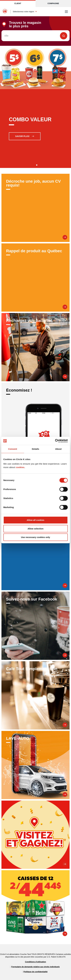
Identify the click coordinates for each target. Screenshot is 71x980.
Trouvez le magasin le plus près (25, 24)
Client (18, 3)
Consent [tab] (13, 449)
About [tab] (58, 449)
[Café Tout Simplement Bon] (35, 695)
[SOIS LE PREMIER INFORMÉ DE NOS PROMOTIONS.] (35, 556)
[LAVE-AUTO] (35, 765)
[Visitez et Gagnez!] (35, 835)
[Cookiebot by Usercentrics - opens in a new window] (55, 441)
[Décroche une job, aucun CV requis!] (35, 208)
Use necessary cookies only (35, 537)
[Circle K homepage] (5, 12)
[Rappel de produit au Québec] (35, 277)
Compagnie (53, 3)
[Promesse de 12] (35, 904)
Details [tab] (36, 449)
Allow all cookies (35, 520)
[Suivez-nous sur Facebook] (35, 626)
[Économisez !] (35, 417)
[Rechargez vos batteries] (35, 347)
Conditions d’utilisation (35, 962)
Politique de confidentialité (35, 972)
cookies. (20, 467)
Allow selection (35, 529)
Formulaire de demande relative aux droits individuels (35, 967)
